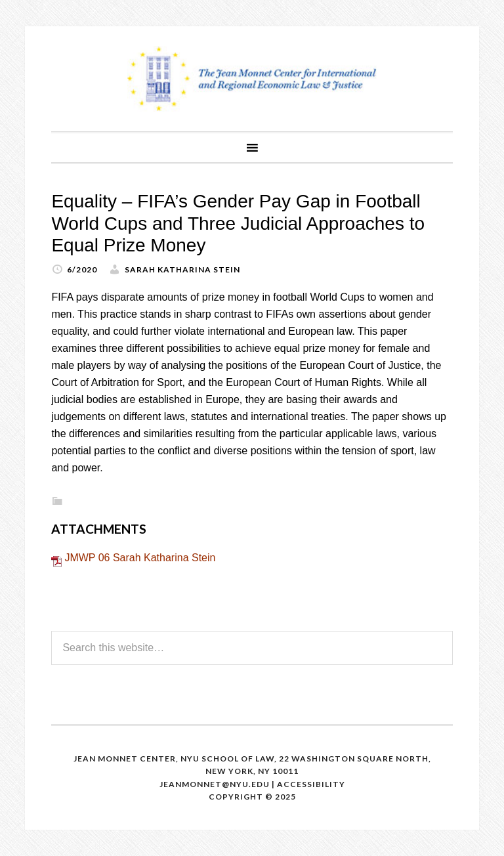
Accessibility (311, 784)
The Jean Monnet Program (252, 79)
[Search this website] (252, 648)
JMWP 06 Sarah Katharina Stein (140, 558)
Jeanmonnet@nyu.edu (215, 784)
